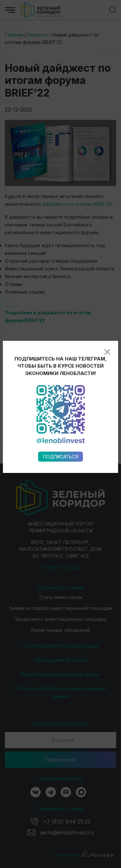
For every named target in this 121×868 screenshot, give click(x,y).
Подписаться (60, 329)
